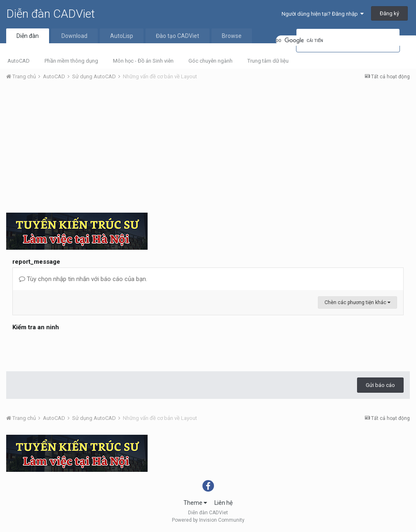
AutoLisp (122, 36)
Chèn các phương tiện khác (357, 302)
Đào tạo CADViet (177, 36)
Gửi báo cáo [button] (380, 385)
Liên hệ (223, 503)
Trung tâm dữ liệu (268, 61)
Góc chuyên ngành (210, 61)
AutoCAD (19, 61)
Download (74, 36)
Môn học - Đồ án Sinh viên (143, 61)
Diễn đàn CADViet (51, 14)
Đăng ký (389, 13)
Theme (195, 503)
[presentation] (75, 349)
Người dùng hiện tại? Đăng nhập (323, 14)
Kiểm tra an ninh (36, 327)
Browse (232, 36)
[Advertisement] (208, 149)
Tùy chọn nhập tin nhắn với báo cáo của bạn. (83, 279)
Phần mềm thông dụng (71, 61)
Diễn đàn (28, 36)
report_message (36, 262)
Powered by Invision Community (208, 520)
